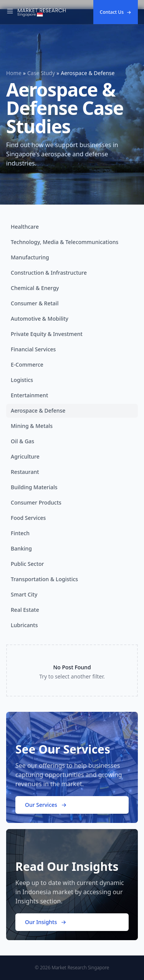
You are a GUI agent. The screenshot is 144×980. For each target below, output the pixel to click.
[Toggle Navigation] (10, 12)
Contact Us (116, 12)
